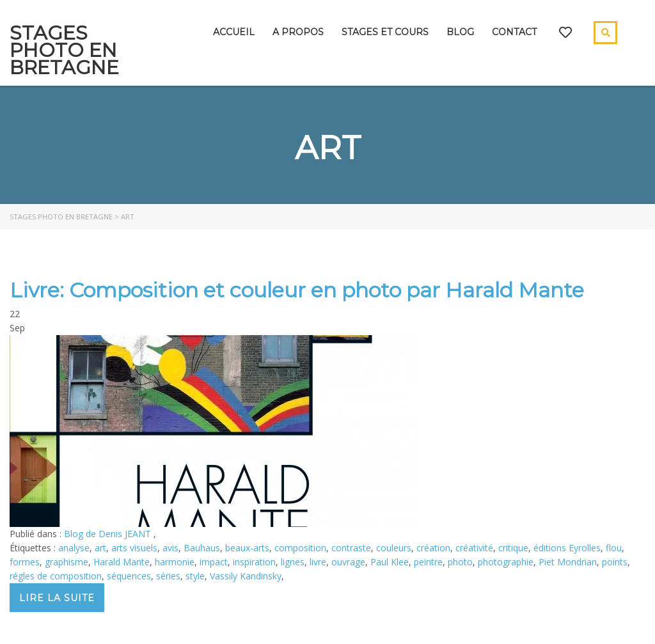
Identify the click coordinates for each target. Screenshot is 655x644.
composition (300, 548)
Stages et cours (385, 32)
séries (168, 576)
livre (318, 562)
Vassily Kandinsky (246, 576)
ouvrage (348, 562)
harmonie (175, 562)
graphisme (67, 562)
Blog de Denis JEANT (109, 534)
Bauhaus (202, 548)
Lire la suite (57, 598)
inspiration (254, 562)
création (433, 548)
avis (170, 548)
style (195, 576)
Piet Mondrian (568, 562)
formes (25, 562)
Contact (514, 32)
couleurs (394, 548)
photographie (506, 562)
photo (460, 562)
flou (614, 548)
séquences (129, 576)
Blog (460, 32)
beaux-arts (247, 548)
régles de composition (56, 576)
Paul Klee (390, 562)
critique (513, 548)
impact (214, 562)
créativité (474, 548)
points (615, 562)
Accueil (234, 32)
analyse (74, 548)
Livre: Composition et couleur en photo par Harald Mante (297, 290)
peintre (428, 562)
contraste (351, 548)
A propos (298, 32)
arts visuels (134, 548)
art (100, 548)
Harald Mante (122, 562)
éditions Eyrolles (567, 548)
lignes (293, 562)
